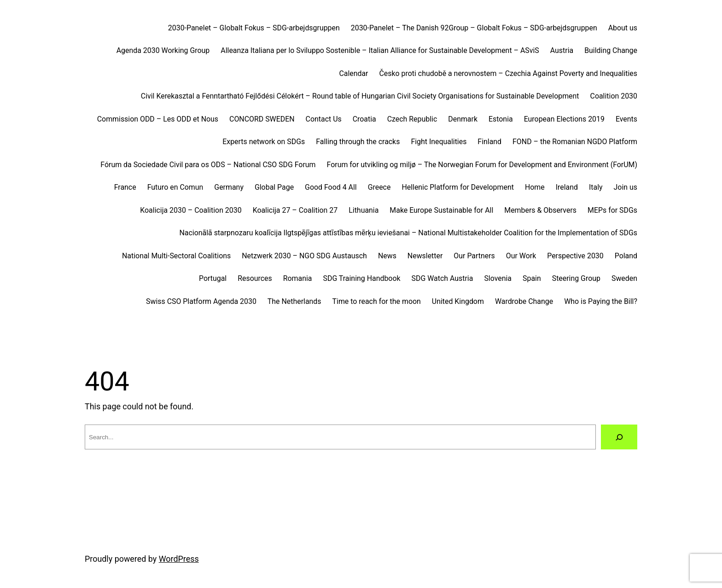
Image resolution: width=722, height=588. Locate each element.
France (125, 187)
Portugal (213, 278)
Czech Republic (412, 119)
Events (626, 119)
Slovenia (498, 278)
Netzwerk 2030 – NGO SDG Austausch (304, 256)
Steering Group (576, 278)
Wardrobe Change (524, 301)
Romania (298, 278)
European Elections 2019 (564, 119)
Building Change (611, 50)
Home (535, 187)
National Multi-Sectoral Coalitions (176, 256)
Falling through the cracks (358, 142)
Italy (596, 187)
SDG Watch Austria (443, 278)
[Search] (619, 437)
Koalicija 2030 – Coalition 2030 (191, 210)
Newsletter (425, 256)
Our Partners (474, 256)
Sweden (624, 278)
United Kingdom (458, 301)
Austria (562, 50)
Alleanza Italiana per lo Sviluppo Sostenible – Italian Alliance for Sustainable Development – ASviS (380, 50)
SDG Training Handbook (362, 278)
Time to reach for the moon (377, 301)
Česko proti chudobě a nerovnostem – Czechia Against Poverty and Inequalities (508, 73)
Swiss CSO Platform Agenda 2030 (201, 301)
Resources (255, 278)
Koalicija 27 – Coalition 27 (295, 210)
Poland (626, 256)
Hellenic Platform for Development (458, 187)
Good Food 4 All (331, 187)
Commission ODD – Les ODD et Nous (158, 119)
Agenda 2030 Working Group (163, 50)
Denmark (463, 119)
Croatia (364, 119)
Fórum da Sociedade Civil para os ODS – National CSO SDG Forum (208, 165)
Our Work (521, 256)
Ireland (567, 187)
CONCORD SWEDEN (262, 119)
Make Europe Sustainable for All (441, 210)
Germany (229, 187)
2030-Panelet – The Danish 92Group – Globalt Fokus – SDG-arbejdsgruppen (474, 28)
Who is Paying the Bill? (601, 301)
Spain (532, 278)
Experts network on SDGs (264, 142)
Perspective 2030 (575, 256)
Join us (626, 187)
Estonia (501, 119)
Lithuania (364, 210)
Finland (489, 142)
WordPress (179, 559)
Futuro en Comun (175, 187)
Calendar (353, 73)
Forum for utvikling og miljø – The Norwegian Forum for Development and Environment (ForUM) (482, 165)
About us (623, 28)
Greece (379, 187)
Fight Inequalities (439, 142)
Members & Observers (540, 210)
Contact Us (324, 119)
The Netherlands (294, 301)
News (387, 256)
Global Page (274, 187)
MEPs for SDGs (612, 210)
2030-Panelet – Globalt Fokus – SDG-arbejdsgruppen (254, 28)
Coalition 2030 (614, 96)
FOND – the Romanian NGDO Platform (575, 142)
